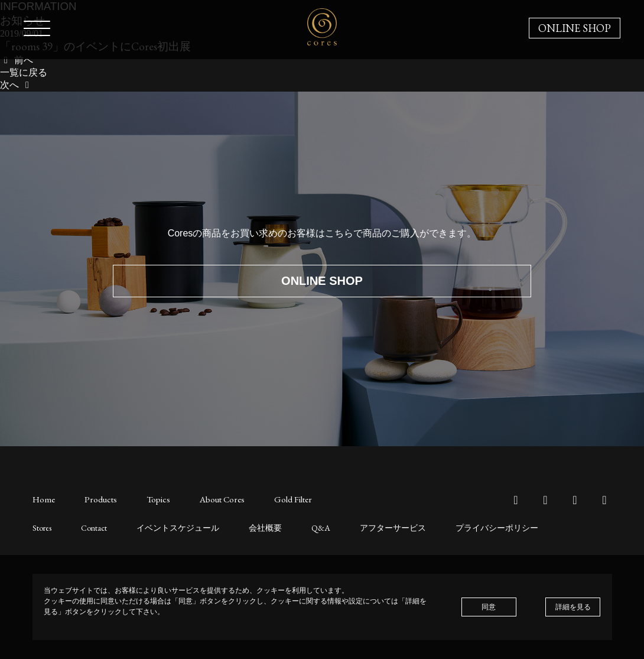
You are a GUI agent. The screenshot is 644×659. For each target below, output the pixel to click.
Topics (150, 499)
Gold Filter (277, 499)
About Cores (210, 499)
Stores (41, 527)
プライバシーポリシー (456, 527)
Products (97, 499)
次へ (17, 85)
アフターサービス (363, 527)
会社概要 (245, 527)
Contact (90, 527)
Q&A (297, 527)
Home (43, 499)
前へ (17, 60)
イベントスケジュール (166, 527)
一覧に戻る (24, 72)
